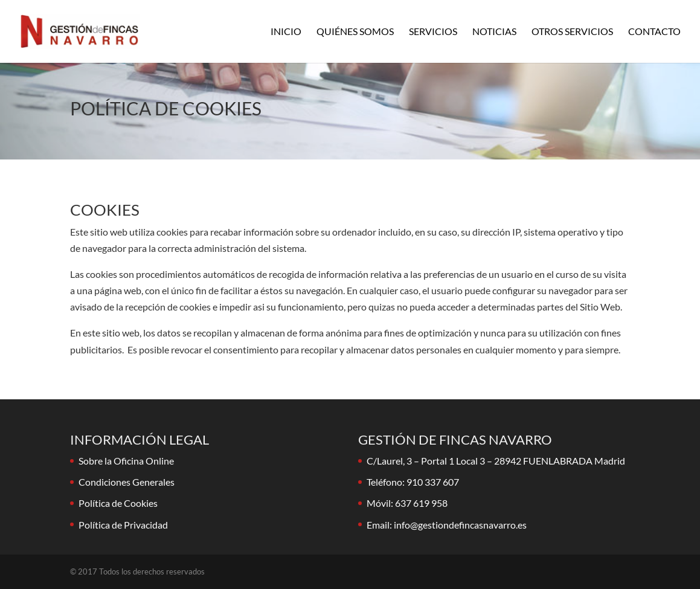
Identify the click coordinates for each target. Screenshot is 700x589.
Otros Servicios (572, 32)
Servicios (433, 32)
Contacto (654, 32)
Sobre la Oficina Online (126, 461)
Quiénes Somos (355, 32)
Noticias (494, 32)
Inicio (286, 32)
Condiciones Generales (127, 482)
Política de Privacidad (123, 525)
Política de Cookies (118, 503)
